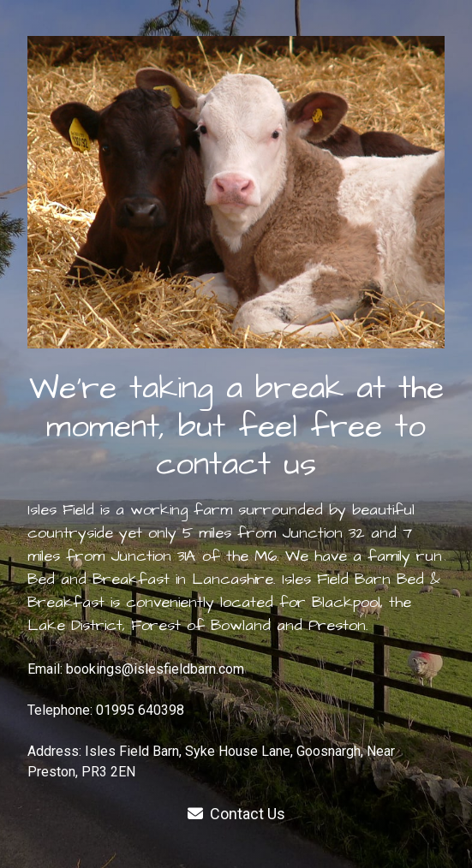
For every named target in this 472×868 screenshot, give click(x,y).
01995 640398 (140, 710)
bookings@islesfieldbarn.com (155, 669)
